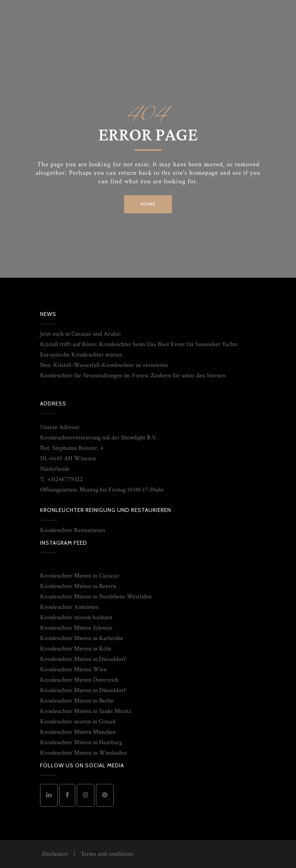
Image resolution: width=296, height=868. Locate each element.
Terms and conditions (107, 854)
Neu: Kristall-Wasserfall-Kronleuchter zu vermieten (104, 365)
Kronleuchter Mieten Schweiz (76, 628)
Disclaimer (55, 854)
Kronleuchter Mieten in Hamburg (81, 742)
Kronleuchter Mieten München (78, 732)
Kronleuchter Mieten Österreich (79, 680)
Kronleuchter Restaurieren (73, 530)
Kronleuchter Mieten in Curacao (80, 576)
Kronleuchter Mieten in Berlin (77, 701)
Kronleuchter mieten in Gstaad (78, 722)
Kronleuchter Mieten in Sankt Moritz (86, 711)
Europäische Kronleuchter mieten (81, 355)
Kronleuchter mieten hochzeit (76, 617)
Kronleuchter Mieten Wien (73, 670)
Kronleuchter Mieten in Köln (76, 649)
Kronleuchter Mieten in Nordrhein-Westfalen (96, 597)
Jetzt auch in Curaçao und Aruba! (80, 334)
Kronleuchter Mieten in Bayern (78, 586)
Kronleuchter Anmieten (69, 607)
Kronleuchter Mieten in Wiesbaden (83, 753)
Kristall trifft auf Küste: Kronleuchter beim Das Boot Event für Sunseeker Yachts (139, 344)
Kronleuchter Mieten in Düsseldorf (83, 659)
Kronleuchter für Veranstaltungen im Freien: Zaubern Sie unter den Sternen (133, 376)
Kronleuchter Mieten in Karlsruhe (82, 638)
